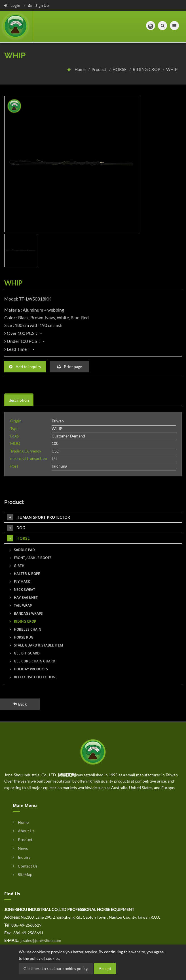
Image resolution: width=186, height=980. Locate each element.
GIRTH (17, 566)
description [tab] (19, 400)
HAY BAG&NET (24, 598)
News (20, 848)
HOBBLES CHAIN (25, 629)
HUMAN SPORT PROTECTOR (39, 517)
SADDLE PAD (22, 550)
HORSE (120, 69)
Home (81, 69)
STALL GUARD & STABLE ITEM (36, 645)
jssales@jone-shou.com (40, 940)
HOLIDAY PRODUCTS (29, 669)
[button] (151, 26)
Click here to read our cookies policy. (56, 968)
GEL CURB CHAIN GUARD (32, 661)
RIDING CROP (147, 69)
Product (99, 69)
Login (13, 5)
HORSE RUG (22, 637)
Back (20, 704)
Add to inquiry (25, 367)
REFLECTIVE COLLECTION (32, 677)
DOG (16, 528)
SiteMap (23, 874)
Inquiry (22, 857)
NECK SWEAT (22, 590)
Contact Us (25, 866)
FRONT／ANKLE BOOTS (31, 558)
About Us (24, 831)
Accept (105, 968)
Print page (69, 367)
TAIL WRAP (21, 605)
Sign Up (38, 5)
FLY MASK (20, 582)
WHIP (172, 69)
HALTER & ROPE (25, 574)
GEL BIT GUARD (25, 653)
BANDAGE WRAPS (26, 613)
